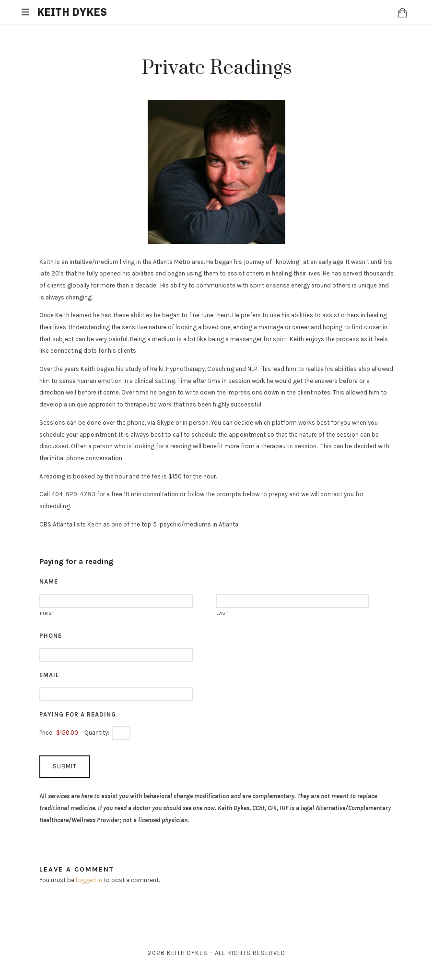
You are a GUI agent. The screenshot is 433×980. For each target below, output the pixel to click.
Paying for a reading (78, 714)
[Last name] (293, 601)
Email (49, 675)
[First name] (116, 601)
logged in (89, 880)
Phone (51, 636)
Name (49, 581)
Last (222, 613)
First (47, 613)
